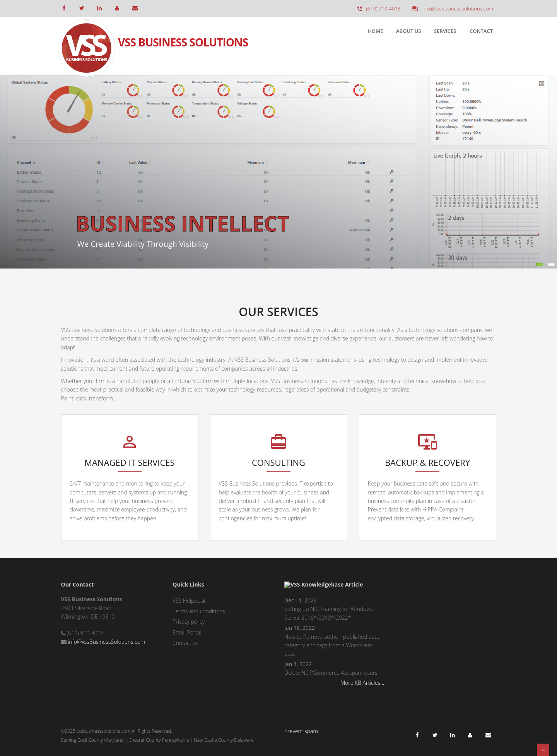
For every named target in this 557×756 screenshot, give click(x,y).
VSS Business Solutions (183, 36)
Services (445, 31)
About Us (409, 31)
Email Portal (187, 632)
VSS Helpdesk (189, 601)
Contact (481, 31)
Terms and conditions (199, 611)
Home (375, 31)
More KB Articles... (362, 683)
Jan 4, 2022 (298, 664)
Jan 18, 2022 (300, 628)
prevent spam (301, 731)
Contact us (185, 643)
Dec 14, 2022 (301, 600)
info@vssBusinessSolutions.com (106, 642)
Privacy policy (189, 622)
